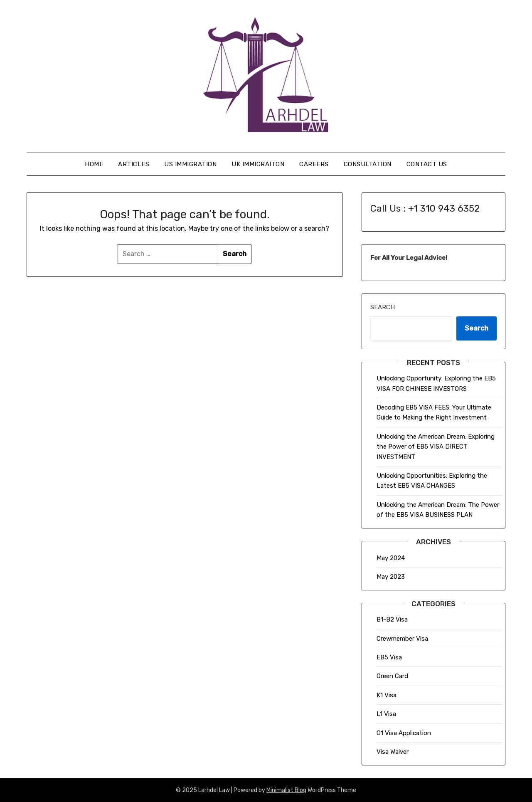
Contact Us (427, 164)
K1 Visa (387, 695)
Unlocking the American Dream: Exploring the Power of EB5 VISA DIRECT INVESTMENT (436, 447)
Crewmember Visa (402, 639)
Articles (134, 164)
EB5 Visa (389, 657)
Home (94, 164)
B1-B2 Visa (392, 619)
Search (383, 307)
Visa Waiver (393, 752)
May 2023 (391, 577)
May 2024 (391, 558)
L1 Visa (386, 714)
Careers (314, 164)
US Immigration (190, 164)
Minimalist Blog (286, 790)
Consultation (368, 164)
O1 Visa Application (404, 733)
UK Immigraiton (258, 164)
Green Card (392, 676)
